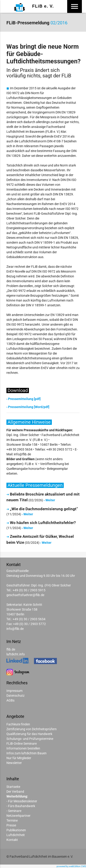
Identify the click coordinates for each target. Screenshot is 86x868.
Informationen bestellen (23, 748)
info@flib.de (15, 629)
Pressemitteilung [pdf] (24, 399)
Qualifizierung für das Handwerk (29, 734)
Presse (11, 825)
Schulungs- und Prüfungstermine (30, 739)
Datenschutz (15, 696)
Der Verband (15, 792)
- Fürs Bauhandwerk (21, 806)
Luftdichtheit (16, 835)
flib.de (11, 649)
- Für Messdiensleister (22, 801)
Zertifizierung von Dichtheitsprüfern (32, 729)
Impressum (14, 691)
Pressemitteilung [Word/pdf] (29, 407)
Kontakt (12, 840)
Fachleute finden (18, 724)
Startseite (13, 787)
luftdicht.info (16, 654)
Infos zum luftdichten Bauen (26, 753)
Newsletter (14, 763)
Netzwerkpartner (18, 816)
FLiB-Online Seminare (22, 744)
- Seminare (14, 811)
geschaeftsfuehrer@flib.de (25, 595)
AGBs (10, 700)
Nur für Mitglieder (19, 758)
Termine (12, 820)
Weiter (50, 500)
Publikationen (16, 830)
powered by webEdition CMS (71, 866)
